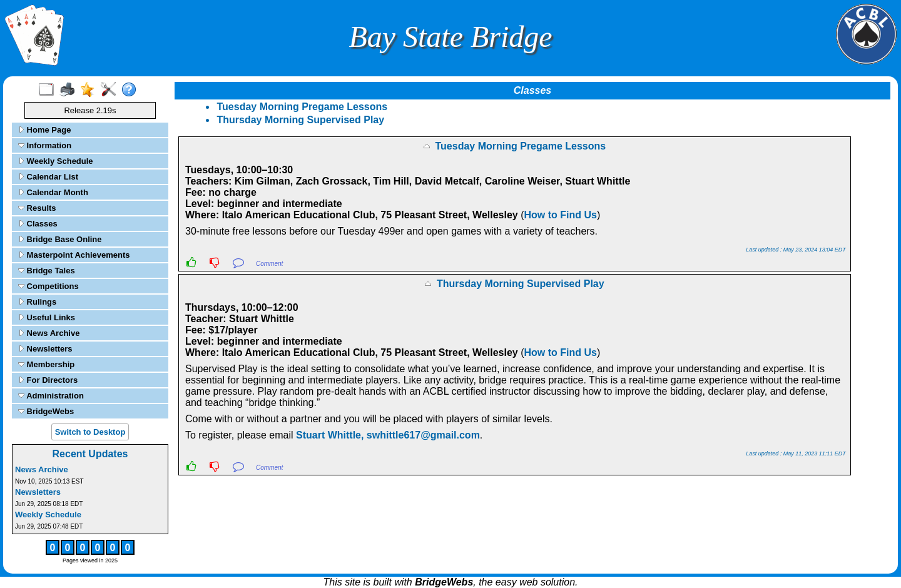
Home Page (44, 130)
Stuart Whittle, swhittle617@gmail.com (388, 435)
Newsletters (45, 349)
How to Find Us (561, 215)
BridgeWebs (46, 411)
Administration (51, 396)
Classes (38, 224)
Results (37, 208)
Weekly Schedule (56, 161)
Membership (46, 364)
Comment (269, 264)
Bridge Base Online (60, 239)
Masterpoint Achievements (74, 255)
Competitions (48, 286)
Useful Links (47, 317)
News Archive (49, 333)
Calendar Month (53, 192)
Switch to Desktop (90, 432)
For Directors (48, 380)
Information (45, 145)
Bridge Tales (47, 271)
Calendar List (48, 177)
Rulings (37, 302)
